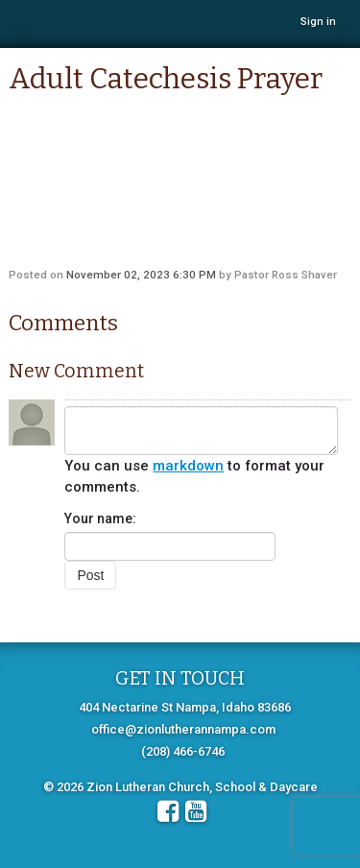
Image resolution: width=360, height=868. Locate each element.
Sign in (318, 22)
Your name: (100, 518)
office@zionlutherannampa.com (183, 729)
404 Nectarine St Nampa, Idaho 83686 (185, 707)
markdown (188, 466)
